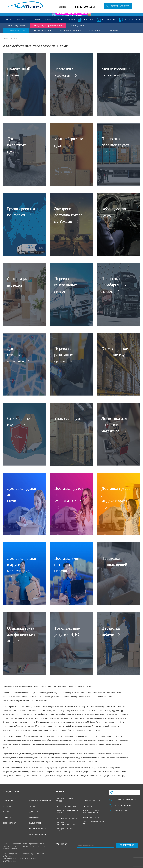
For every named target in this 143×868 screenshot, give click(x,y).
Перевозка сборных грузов (16, 26)
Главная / (7, 38)
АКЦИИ (60, 20)
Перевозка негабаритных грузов (66, 823)
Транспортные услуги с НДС (93, 823)
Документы (35, 812)
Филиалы (7, 812)
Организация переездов (67, 818)
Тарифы (33, 806)
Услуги (14, 38)
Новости (7, 817)
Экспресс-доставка (77, 26)
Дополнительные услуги (42, 30)
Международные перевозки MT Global (48, 26)
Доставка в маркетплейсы (16, 30)
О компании (9, 801)
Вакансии (7, 806)
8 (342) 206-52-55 (85, 7)
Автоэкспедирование (66, 807)
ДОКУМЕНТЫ (22, 20)
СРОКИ (48, 20)
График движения (37, 834)
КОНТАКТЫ (73, 20)
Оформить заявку (37, 829)
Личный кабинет (120, 6)
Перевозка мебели (91, 818)
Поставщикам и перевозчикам (70, 30)
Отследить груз (109, 20)
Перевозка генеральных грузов (67, 812)
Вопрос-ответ (9, 823)
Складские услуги (91, 801)
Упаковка (87, 806)
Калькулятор (87, 20)
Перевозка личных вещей (65, 829)
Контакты (34, 817)
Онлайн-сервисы (95, 30)
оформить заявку (132, 20)
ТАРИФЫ (36, 20)
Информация (114, 30)
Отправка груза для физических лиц (91, 811)
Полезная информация (40, 801)
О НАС (8, 20)
